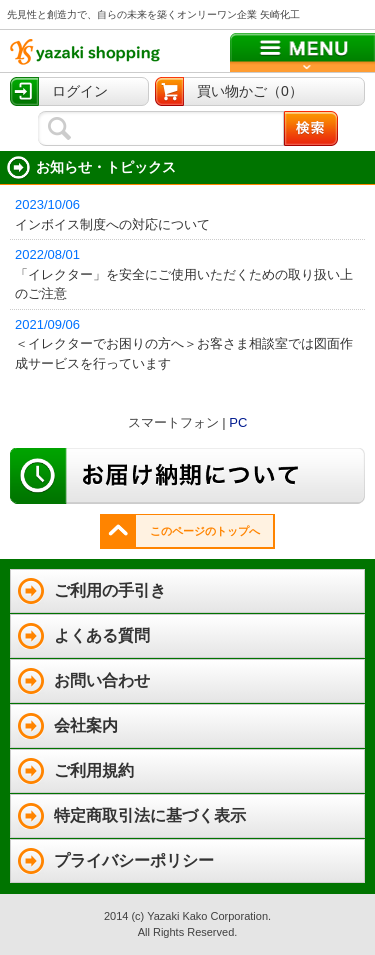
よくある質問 (102, 635)
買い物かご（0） (250, 91)
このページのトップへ (205, 531)
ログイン (80, 91)
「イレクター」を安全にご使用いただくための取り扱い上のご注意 (190, 273)
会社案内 (86, 725)
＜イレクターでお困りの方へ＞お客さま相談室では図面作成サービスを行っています (190, 343)
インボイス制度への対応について (190, 213)
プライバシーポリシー (134, 860)
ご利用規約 (94, 770)
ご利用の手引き (110, 590)
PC (238, 422)
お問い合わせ (102, 680)
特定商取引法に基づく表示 (150, 815)
